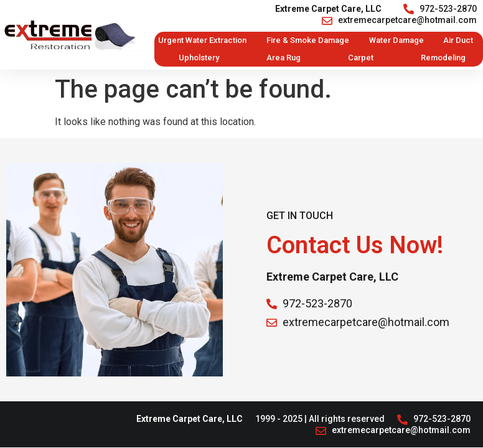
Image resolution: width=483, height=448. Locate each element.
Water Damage (396, 40)
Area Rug (284, 58)
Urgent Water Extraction (202, 40)
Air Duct (458, 40)
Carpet (361, 58)
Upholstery (199, 58)
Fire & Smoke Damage (308, 40)
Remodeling (443, 58)
